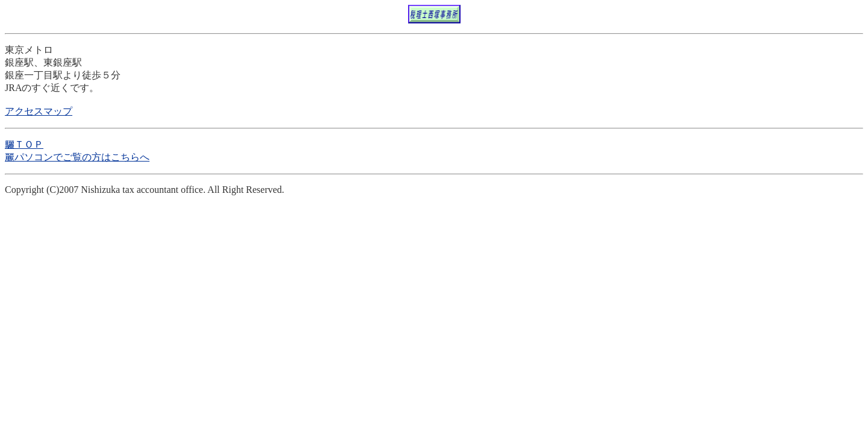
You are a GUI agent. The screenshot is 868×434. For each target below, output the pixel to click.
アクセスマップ (39, 111)
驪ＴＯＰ (24, 144)
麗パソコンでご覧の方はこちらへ (77, 157)
